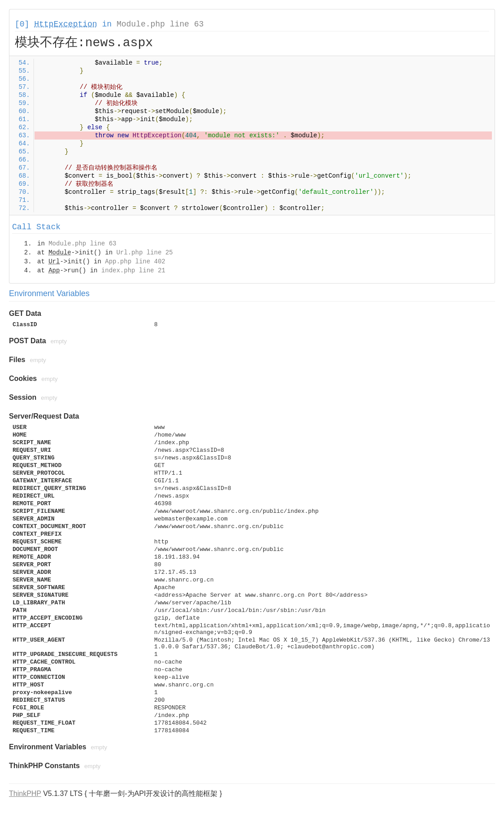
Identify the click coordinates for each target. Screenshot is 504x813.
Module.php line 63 (160, 24)
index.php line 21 (133, 271)
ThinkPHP (25, 793)
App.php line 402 (135, 262)
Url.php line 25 (144, 253)
